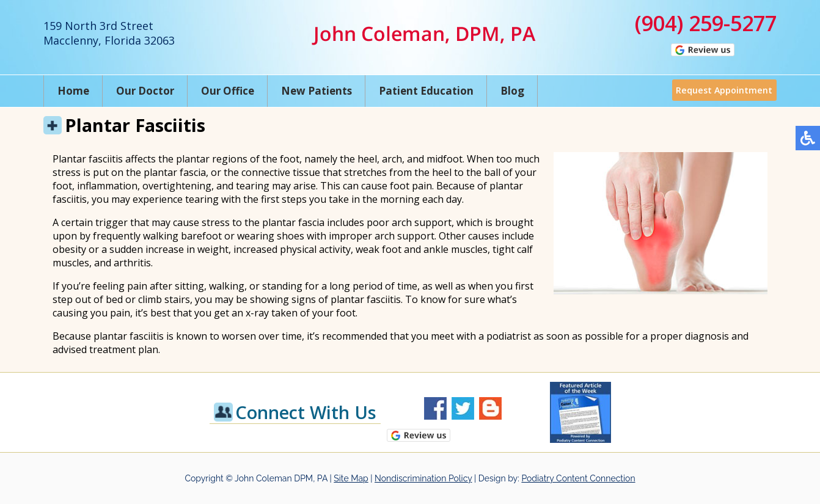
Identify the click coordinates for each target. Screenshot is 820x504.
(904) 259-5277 (706, 23)
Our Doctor (145, 91)
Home (73, 91)
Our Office (228, 91)
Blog (512, 91)
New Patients (317, 91)
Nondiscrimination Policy (423, 478)
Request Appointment (722, 90)
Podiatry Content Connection (578, 478)
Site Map (351, 478)
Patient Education (426, 91)
